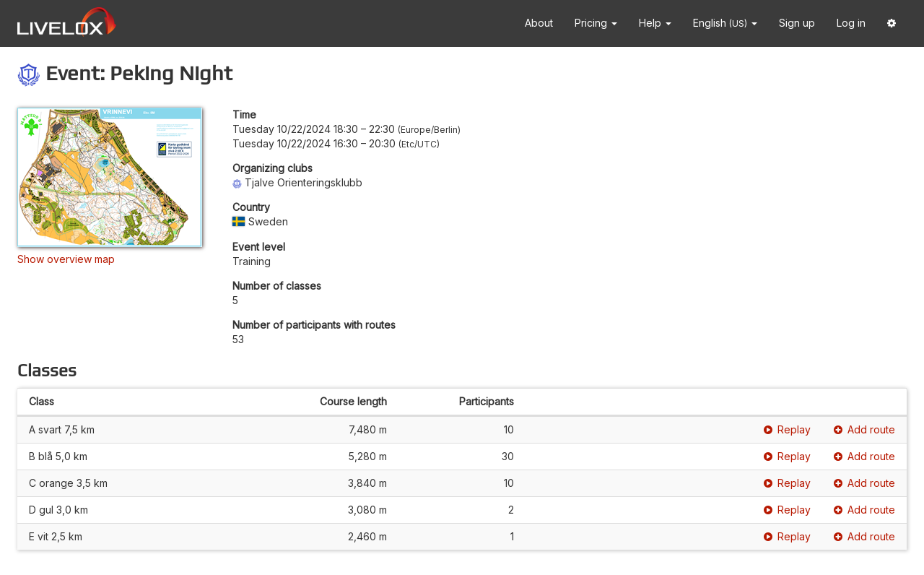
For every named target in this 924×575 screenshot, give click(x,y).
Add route (864, 429)
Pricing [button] (596, 23)
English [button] (725, 23)
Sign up (797, 23)
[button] (892, 23)
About (539, 23)
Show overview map (66, 259)
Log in (851, 23)
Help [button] (655, 23)
